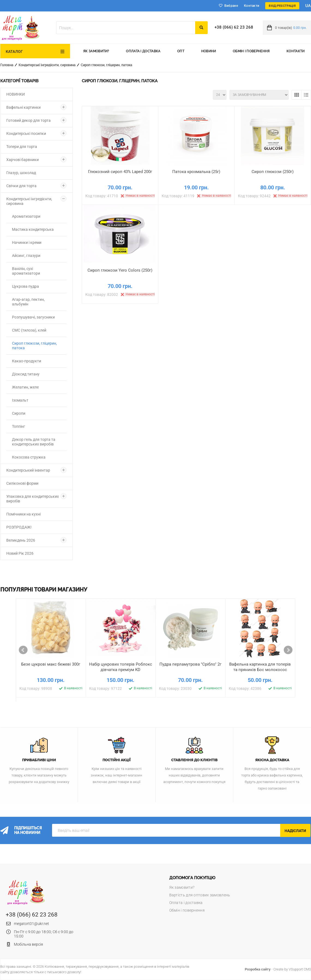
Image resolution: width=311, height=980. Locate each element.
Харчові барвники (22, 160)
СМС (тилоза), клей (29, 330)
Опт (181, 51)
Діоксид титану (26, 374)
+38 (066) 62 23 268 (234, 27)
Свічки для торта (21, 186)
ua (308, 6)
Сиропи (19, 413)
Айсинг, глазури (26, 256)
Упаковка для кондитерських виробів (33, 499)
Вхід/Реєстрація (282, 6)
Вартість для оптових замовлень (200, 895)
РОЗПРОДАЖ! (19, 527)
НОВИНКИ (16, 94)
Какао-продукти (27, 361)
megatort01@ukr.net (31, 924)
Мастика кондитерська (33, 229)
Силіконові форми (22, 483)
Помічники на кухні (23, 514)
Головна (7, 65)
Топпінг (19, 426)
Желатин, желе (25, 387)
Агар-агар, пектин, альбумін (28, 302)
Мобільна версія (28, 944)
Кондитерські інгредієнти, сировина (47, 65)
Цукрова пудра (25, 286)
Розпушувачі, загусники (33, 317)
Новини (209, 51)
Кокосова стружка (29, 457)
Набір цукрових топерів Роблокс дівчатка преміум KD (121, 667)
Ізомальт (20, 400)
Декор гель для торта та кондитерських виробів (34, 442)
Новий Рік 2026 (20, 553)
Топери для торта (22, 147)
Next (288, 650)
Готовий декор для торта (28, 120)
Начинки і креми (27, 242)
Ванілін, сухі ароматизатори (26, 271)
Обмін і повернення (251, 51)
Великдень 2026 (21, 540)
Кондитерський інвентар (28, 470)
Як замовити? (96, 51)
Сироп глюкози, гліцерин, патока (106, 65)
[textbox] (126, 28)
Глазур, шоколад (21, 173)
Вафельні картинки (23, 107)
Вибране (231, 6)
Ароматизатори (26, 216)
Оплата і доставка (143, 51)
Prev (23, 650)
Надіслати (295, 831)
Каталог (14, 51)
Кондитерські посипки (26, 134)
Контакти (252, 6)
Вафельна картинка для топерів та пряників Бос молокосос (260, 667)
